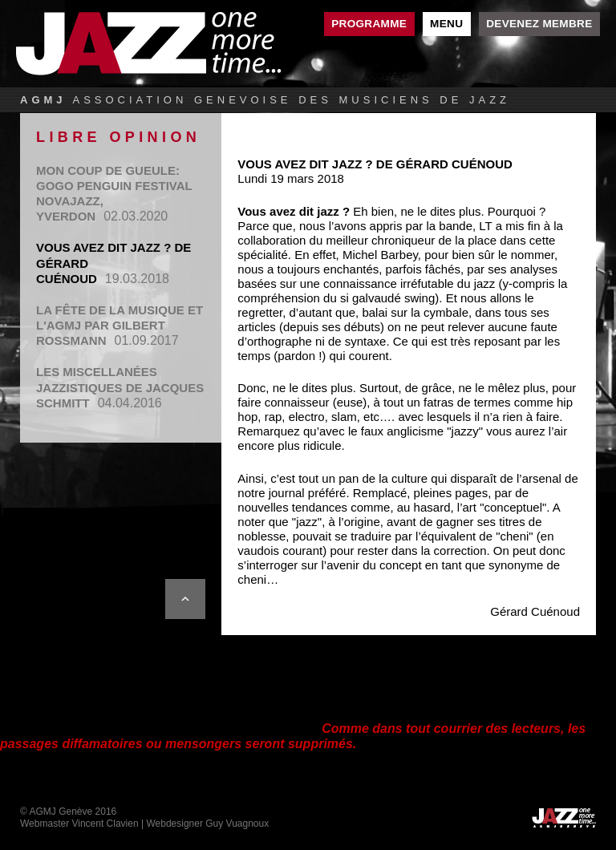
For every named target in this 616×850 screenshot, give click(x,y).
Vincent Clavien (105, 824)
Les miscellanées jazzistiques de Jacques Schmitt (120, 387)
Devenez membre (539, 24)
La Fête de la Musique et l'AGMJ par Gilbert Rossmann (120, 325)
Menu (446, 24)
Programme (369, 24)
